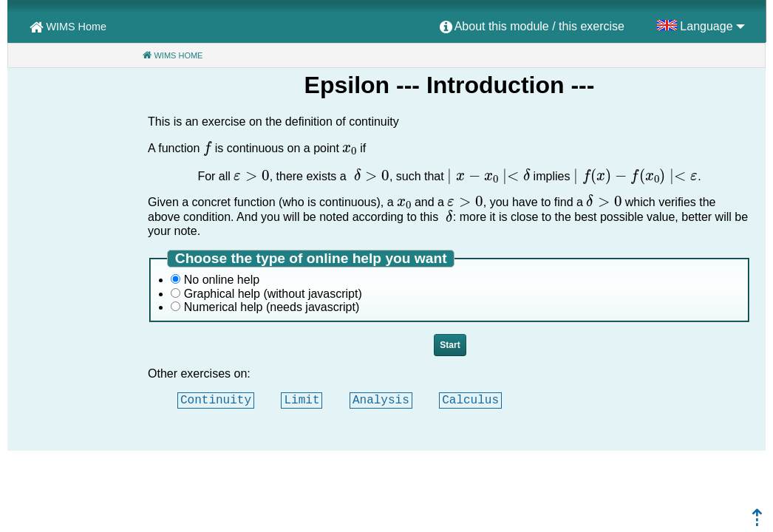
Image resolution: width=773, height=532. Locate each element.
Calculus (470, 400)
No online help (222, 280)
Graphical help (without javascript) (273, 294)
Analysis (381, 400)
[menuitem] (532, 27)
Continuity (216, 400)
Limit (302, 400)
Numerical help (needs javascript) (272, 307)
